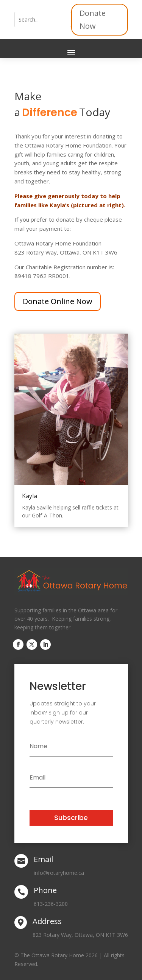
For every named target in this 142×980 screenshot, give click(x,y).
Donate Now (93, 19)
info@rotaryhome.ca (59, 873)
